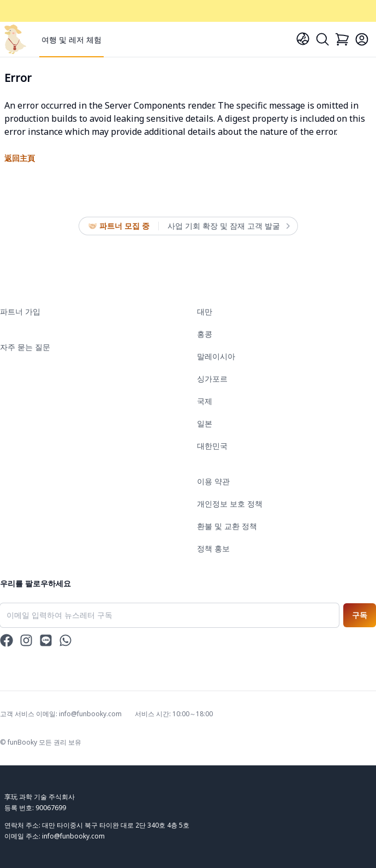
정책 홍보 (213, 548)
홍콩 (205, 334)
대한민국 (212, 446)
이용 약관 (213, 481)
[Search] (323, 39)
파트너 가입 (20, 311)
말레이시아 (216, 356)
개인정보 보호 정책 (230, 504)
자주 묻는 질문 (25, 347)
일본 (205, 423)
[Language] (303, 39)
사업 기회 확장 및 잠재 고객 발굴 (228, 226)
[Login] (362, 39)
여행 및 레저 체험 (71, 40)
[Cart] (342, 39)
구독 (360, 615)
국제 (205, 401)
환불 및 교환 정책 (227, 526)
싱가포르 (212, 379)
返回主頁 (20, 158)
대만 (205, 311)
